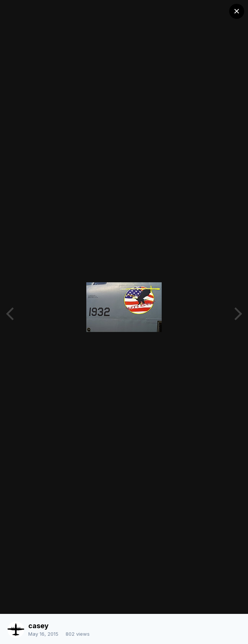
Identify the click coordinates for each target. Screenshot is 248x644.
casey (38, 626)
